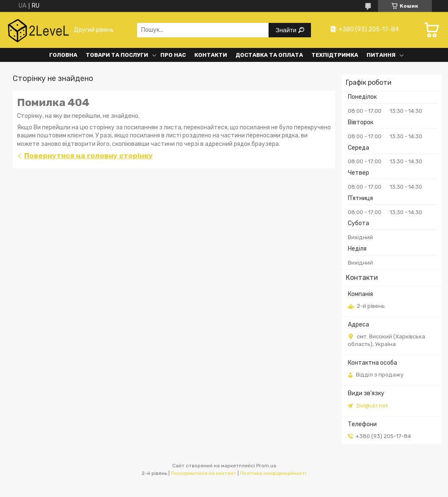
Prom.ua (266, 466)
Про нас (173, 55)
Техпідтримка (335, 55)
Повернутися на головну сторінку (88, 156)
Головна (63, 55)
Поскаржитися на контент (204, 473)
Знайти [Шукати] (287, 30)
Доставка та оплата (269, 55)
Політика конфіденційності (273, 473)
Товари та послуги (117, 55)
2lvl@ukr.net (372, 406)
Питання (381, 55)
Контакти (211, 55)
